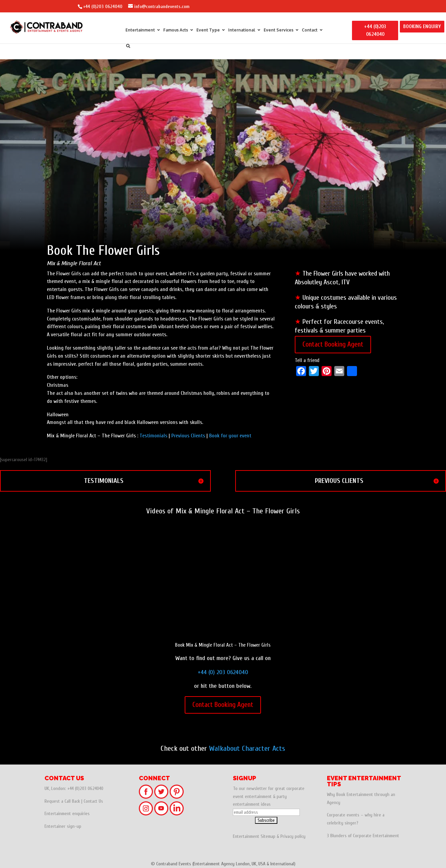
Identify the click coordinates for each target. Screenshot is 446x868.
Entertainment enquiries (67, 814)
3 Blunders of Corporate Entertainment (363, 836)
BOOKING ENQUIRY (422, 27)
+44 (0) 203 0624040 (223, 672)
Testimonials (153, 436)
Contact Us (93, 801)
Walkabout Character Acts (247, 748)
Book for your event (230, 436)
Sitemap (268, 836)
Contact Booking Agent (333, 344)
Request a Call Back (62, 801)
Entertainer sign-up (63, 826)
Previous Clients (188, 436)
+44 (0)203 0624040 (103, 7)
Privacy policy (293, 836)
